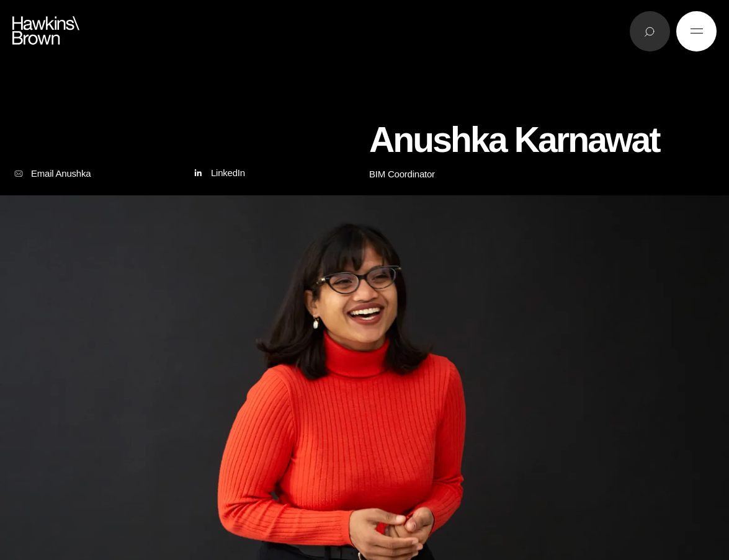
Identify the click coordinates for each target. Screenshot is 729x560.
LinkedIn (218, 173)
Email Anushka (51, 174)
